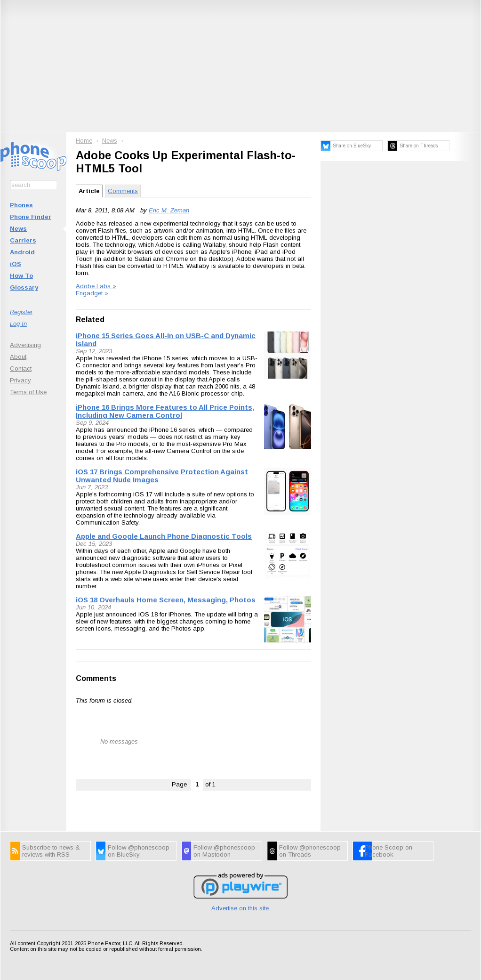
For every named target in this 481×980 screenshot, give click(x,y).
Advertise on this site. (241, 908)
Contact (21, 369)
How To (21, 276)
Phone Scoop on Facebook (389, 851)
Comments (123, 191)
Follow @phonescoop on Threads (310, 851)
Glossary (24, 288)
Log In (18, 324)
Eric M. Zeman (169, 210)
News (18, 229)
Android (22, 252)
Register (21, 312)
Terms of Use (28, 392)
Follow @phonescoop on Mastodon (224, 851)
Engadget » (92, 293)
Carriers (23, 240)
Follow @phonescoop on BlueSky (139, 851)
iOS (16, 264)
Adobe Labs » (96, 286)
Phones (21, 205)
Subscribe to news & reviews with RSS (51, 851)
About (18, 357)
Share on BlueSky (352, 146)
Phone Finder (31, 217)
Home (84, 141)
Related (90, 320)
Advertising (25, 345)
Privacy (20, 380)
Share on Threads (419, 146)
